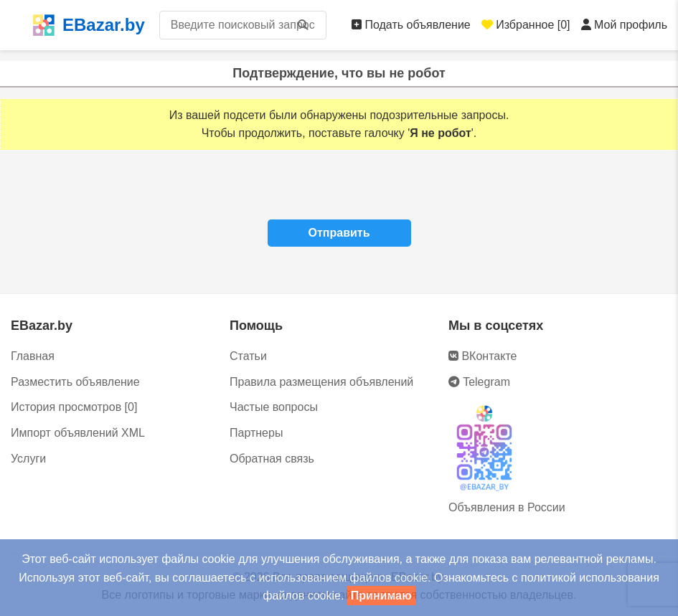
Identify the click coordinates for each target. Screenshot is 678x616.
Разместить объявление (75, 382)
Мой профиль (624, 25)
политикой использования (590, 578)
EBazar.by (89, 25)
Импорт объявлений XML (78, 433)
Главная (33, 356)
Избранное (526, 25)
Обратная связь (272, 459)
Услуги (28, 459)
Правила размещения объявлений (321, 382)
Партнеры (256, 433)
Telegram (479, 382)
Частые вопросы (274, 407)
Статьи (248, 356)
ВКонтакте (482, 356)
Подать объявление (411, 25)
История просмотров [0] (74, 407)
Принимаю (381, 596)
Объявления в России (507, 507)
